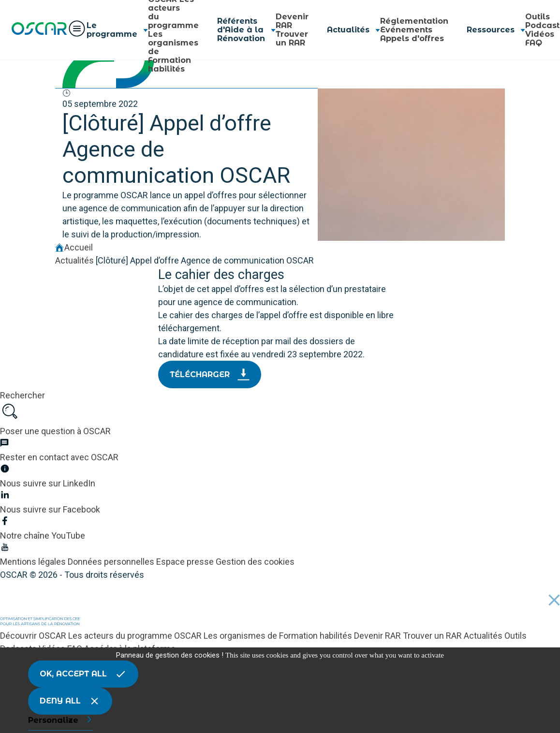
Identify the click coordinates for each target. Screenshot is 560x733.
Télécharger (210, 374)
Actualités (74, 260)
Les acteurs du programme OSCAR (136, 636)
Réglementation (414, 21)
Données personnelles (112, 562)
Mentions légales (34, 562)
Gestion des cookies (255, 562)
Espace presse (186, 562)
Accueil (74, 247)
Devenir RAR (292, 21)
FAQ (534, 43)
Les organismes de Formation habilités (279, 636)
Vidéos (540, 34)
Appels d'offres (412, 38)
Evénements (406, 30)
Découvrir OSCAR (34, 636)
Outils (538, 17)
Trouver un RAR (292, 38)
